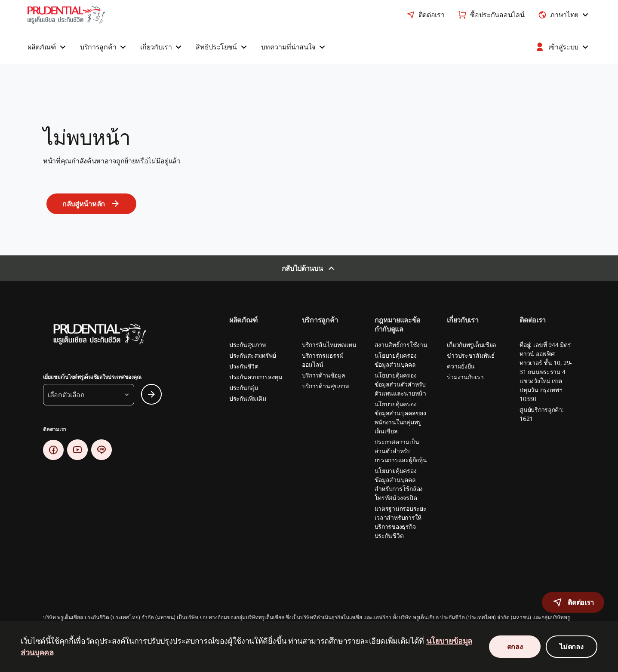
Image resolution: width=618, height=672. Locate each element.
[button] (48, 47)
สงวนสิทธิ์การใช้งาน (401, 345)
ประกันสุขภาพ (248, 345)
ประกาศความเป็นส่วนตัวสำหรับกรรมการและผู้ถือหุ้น (401, 451)
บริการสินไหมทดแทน (329, 345)
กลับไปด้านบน (302, 268)
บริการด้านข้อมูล (324, 375)
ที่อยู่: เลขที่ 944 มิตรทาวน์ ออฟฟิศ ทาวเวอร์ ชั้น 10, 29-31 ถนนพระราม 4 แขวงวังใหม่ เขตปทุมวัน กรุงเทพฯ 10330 (546, 372)
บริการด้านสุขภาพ (325, 386)
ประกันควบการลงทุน (256, 377)
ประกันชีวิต (244, 366)
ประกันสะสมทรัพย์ (252, 355)
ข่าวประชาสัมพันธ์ (471, 355)
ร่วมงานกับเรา (465, 377)
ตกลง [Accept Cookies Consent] (515, 647)
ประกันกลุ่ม (244, 388)
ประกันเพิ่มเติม (248, 398)
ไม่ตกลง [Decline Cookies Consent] (571, 647)
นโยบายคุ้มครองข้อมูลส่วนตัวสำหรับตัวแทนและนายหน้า (400, 384)
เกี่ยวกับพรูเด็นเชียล (472, 345)
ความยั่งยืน (461, 366)
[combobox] (564, 15)
